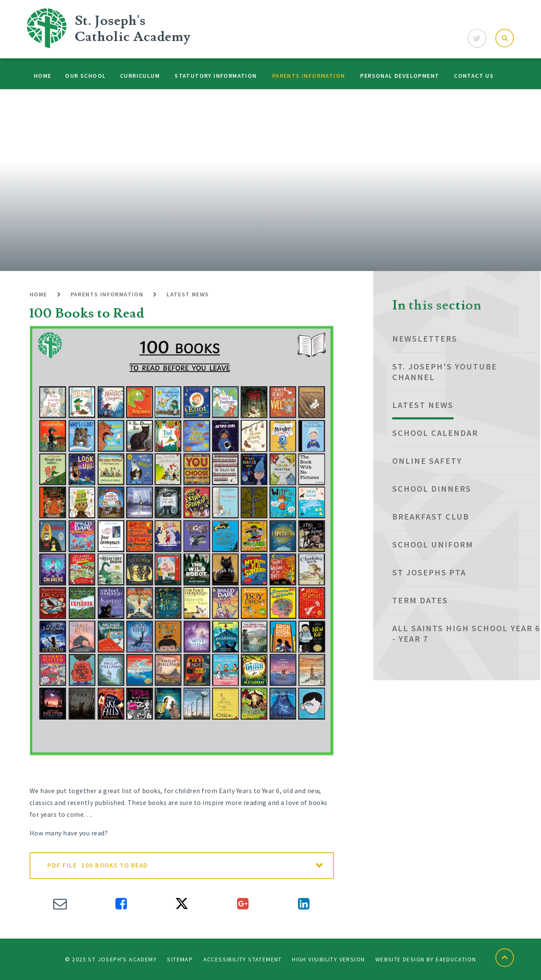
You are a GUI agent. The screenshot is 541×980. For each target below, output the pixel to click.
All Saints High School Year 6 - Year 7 (466, 633)
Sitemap (180, 959)
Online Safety (427, 461)
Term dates (420, 600)
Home (38, 294)
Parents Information (107, 294)
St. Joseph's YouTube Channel (445, 372)
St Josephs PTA (429, 572)
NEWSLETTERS (425, 338)
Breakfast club (431, 516)
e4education (456, 959)
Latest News (188, 294)
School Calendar (435, 433)
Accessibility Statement (243, 959)
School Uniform (433, 544)
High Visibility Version (328, 959)
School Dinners (432, 489)
